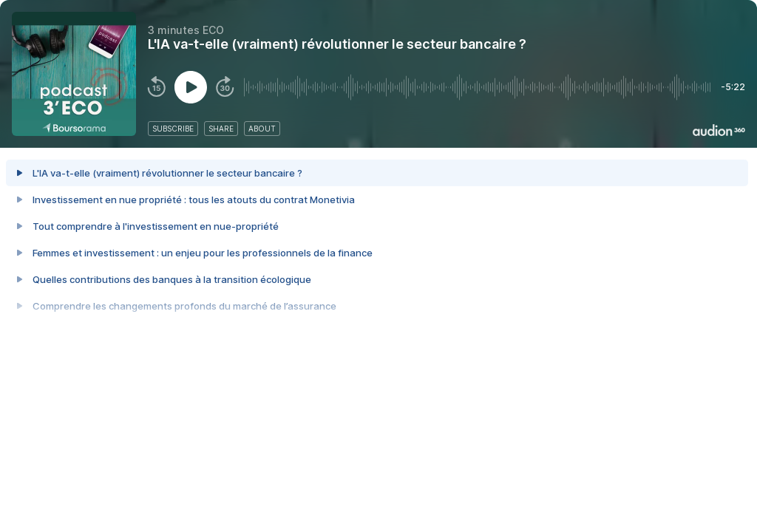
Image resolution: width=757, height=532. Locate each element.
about (262, 129)
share (221, 129)
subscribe (173, 129)
